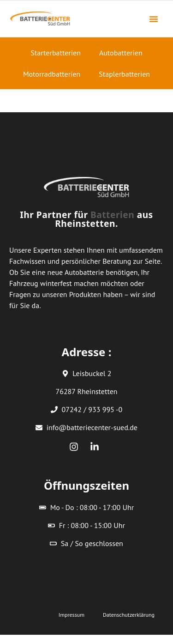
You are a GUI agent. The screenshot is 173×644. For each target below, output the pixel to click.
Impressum (72, 615)
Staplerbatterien (124, 74)
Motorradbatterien (52, 74)
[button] (154, 19)
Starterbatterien (56, 53)
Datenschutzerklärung (129, 615)
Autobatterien (121, 53)
